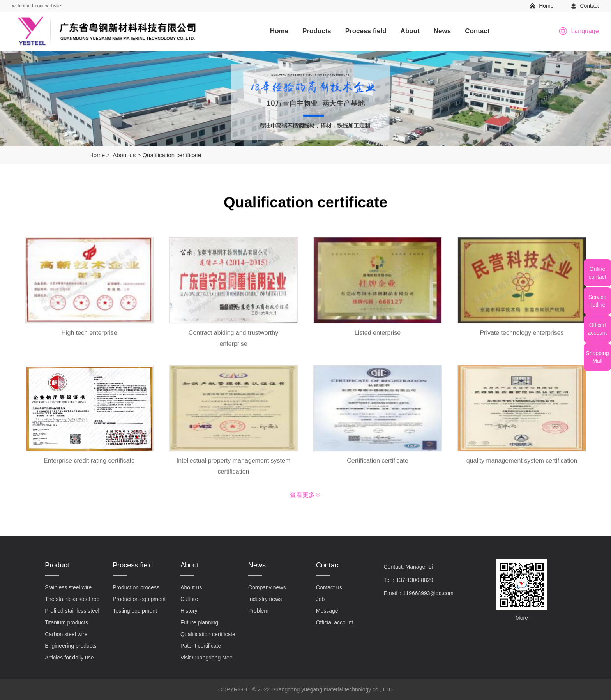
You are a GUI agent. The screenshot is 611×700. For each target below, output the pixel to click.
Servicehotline (598, 301)
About (410, 31)
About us (124, 155)
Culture (189, 599)
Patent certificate (201, 646)
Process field (366, 31)
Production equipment (139, 599)
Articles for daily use (69, 658)
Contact (589, 6)
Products (317, 31)
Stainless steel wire (68, 587)
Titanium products (66, 622)
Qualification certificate (172, 155)
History (189, 611)
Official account (335, 622)
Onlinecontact (597, 273)
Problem (258, 611)
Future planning (199, 622)
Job (321, 599)
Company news (267, 587)
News (442, 31)
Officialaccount (597, 329)
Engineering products (71, 646)
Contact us (329, 587)
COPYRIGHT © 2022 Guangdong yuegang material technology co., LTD (305, 689)
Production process (136, 587)
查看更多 (302, 497)
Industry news (265, 599)
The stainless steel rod (72, 599)
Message (327, 611)
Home (546, 6)
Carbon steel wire (66, 634)
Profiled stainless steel (72, 611)
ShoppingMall (597, 357)
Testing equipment (135, 611)
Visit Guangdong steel (207, 658)
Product (57, 565)
